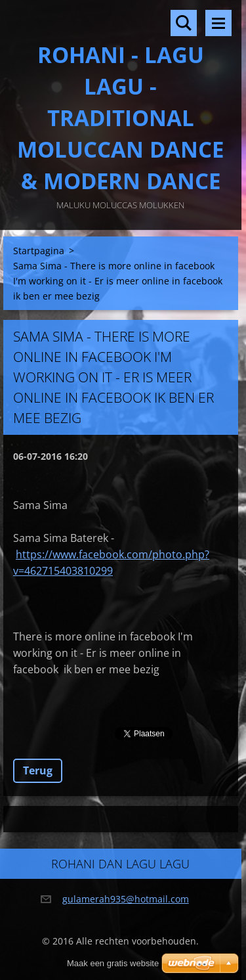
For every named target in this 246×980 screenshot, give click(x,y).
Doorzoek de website (184, 23)
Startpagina (39, 251)
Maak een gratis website (113, 963)
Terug (38, 770)
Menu (218, 23)
